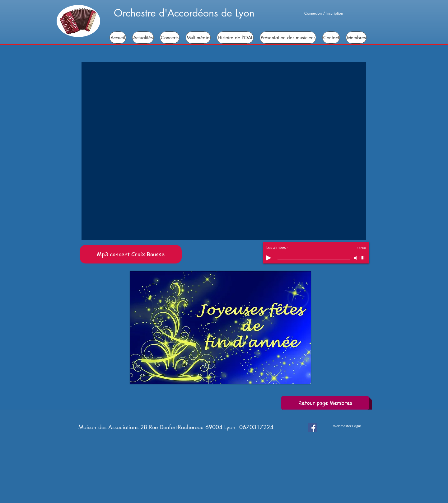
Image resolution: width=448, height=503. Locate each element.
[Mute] (356, 258)
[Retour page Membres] (325, 403)
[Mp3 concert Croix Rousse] (131, 254)
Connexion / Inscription (324, 13)
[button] (224, 151)
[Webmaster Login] (347, 426)
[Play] (269, 258)
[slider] (363, 258)
